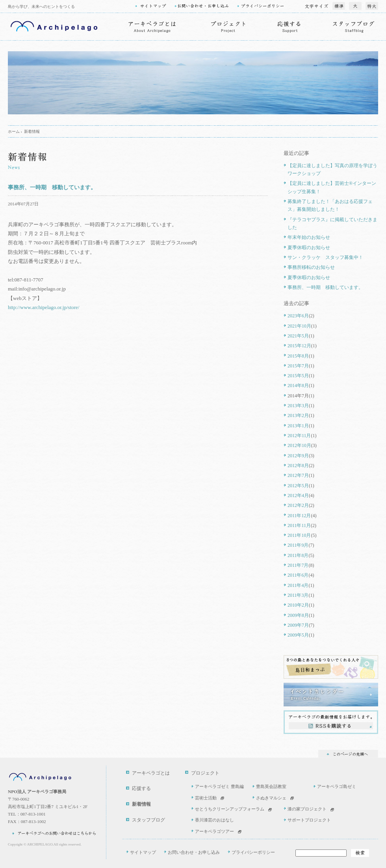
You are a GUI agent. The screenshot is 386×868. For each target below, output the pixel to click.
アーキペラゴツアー (214, 831)
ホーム (14, 131)
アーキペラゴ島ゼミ (337, 786)
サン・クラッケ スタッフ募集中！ (325, 257)
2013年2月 (298, 415)
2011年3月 (298, 595)
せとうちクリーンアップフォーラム (230, 809)
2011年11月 (299, 525)
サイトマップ (143, 852)
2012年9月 (298, 456)
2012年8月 (298, 466)
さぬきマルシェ (271, 798)
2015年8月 (298, 356)
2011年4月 (298, 585)
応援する (141, 789)
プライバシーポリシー (253, 852)
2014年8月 (298, 386)
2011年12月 (299, 516)
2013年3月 (298, 406)
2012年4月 (298, 495)
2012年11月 (299, 436)
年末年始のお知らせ (309, 237)
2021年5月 (298, 336)
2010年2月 (298, 605)
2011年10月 (299, 535)
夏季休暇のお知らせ (309, 248)
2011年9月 (298, 545)
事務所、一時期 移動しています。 (52, 187)
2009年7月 (298, 625)
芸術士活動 (206, 798)
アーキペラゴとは (151, 773)
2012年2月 (298, 505)
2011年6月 (298, 575)
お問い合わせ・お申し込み (194, 852)
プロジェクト (205, 773)
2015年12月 (299, 346)
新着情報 (32, 131)
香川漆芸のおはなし (214, 820)
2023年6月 (298, 316)
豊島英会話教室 (271, 786)
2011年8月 (298, 555)
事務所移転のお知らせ (311, 267)
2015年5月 (298, 376)
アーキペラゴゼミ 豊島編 (219, 786)
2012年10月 (299, 445)
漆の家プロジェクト (307, 809)
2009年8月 (298, 615)
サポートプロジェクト (309, 820)
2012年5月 (298, 486)
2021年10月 (299, 326)
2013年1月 (298, 426)
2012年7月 (298, 475)
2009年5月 (298, 635)
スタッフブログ (148, 820)
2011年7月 (298, 565)
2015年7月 (298, 366)
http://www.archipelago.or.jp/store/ (44, 307)
